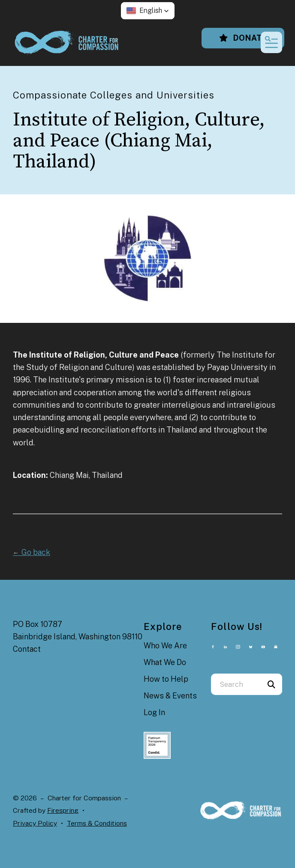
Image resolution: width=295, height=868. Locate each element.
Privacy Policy (35, 823)
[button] (148, 11)
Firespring (63, 810)
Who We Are (165, 646)
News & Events (170, 696)
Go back (32, 552)
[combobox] (236, 684)
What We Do (165, 662)
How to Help (166, 679)
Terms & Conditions (97, 823)
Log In (154, 712)
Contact (27, 649)
